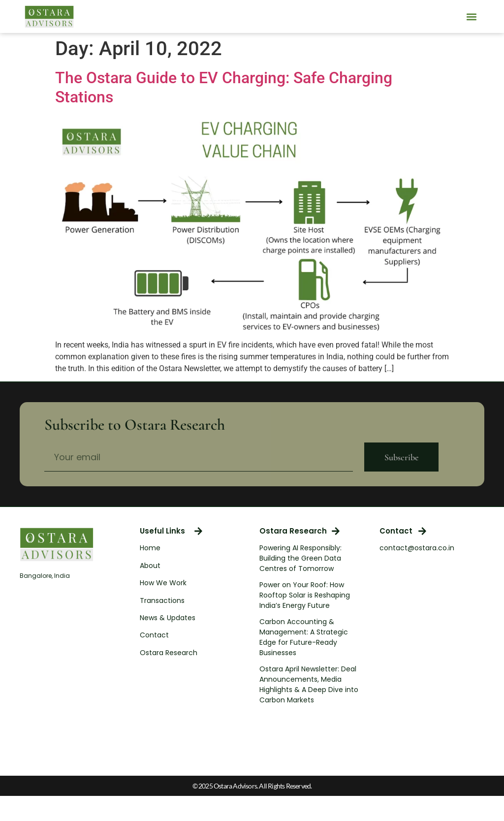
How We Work (163, 583)
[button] (471, 16)
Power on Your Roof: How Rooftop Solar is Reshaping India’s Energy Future (305, 595)
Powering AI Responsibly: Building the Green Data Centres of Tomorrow (300, 558)
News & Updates (168, 618)
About (150, 566)
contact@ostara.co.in (417, 548)
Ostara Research (169, 653)
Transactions (162, 600)
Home (150, 548)
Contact (154, 635)
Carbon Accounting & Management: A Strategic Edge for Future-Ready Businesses (304, 637)
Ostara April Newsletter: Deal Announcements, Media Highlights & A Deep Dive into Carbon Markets (309, 684)
